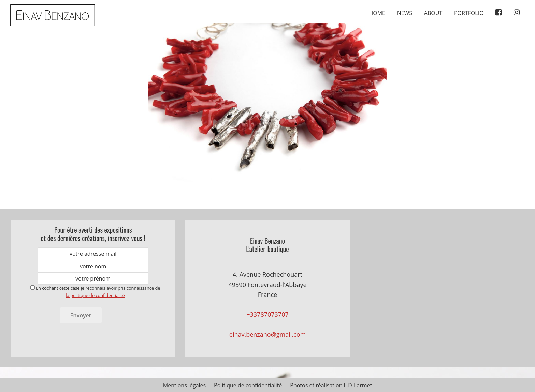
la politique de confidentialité (95, 295)
